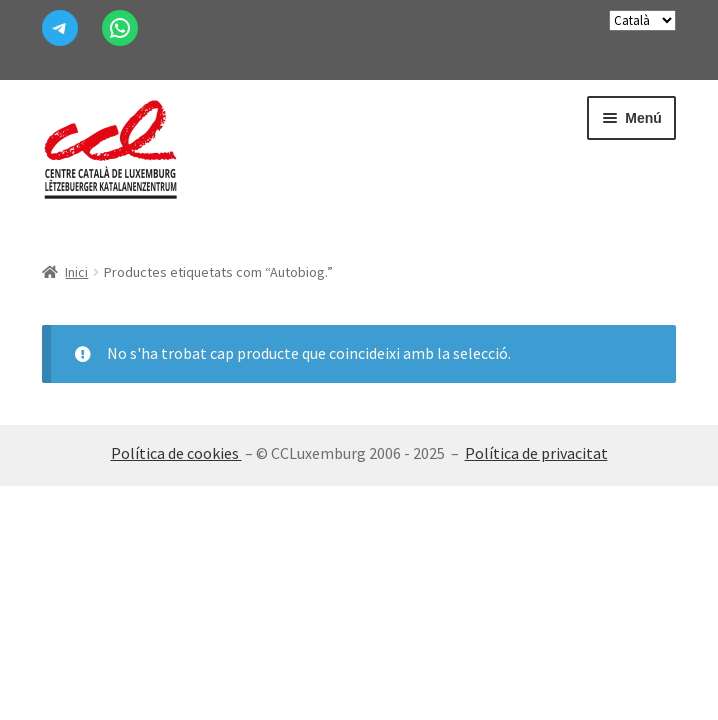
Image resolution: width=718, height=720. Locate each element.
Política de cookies (176, 453)
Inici (76, 272)
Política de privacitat (536, 453)
